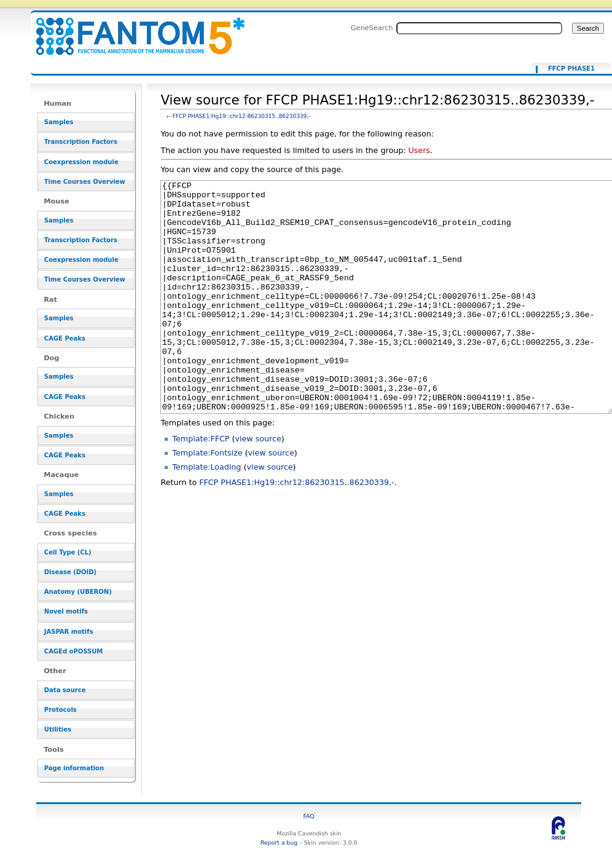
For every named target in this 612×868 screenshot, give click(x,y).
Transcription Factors (81, 142)
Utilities (58, 729)
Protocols (61, 710)
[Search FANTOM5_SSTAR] (479, 28)
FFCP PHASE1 (571, 69)
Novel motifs (66, 611)
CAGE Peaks (65, 338)
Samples (59, 122)
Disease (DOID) (70, 572)
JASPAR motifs (69, 632)
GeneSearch (372, 28)
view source (258, 485)
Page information (74, 768)
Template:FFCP (201, 485)
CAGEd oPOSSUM (73, 651)
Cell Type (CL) (68, 552)
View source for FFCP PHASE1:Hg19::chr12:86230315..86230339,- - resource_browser (133, 29)
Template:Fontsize (207, 499)
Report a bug (279, 842)
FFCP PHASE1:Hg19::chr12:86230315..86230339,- (242, 116)
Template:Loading (206, 513)
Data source (65, 690)
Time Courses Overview (85, 182)
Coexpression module (81, 162)
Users (419, 150)
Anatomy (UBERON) (78, 592)
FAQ (309, 816)
